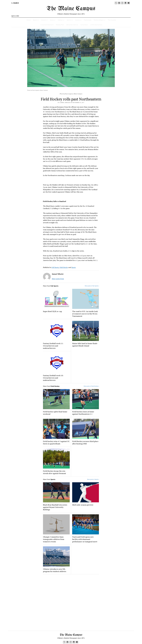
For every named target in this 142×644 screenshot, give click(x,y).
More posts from (58, 279)
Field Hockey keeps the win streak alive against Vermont (54, 472)
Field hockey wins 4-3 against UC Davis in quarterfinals (56, 442)
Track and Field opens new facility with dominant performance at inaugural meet (85, 539)
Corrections (84, 25)
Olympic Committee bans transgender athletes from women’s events (54, 539)
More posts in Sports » (93, 479)
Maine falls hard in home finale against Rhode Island (85, 345)
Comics (77, 20)
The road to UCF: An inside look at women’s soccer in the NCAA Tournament (85, 314)
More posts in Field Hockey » (91, 386)
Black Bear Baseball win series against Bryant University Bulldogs (55, 507)
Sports (69, 20)
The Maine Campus (71, 9)
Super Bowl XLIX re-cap (52, 311)
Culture (43, 20)
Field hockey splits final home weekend (55, 413)
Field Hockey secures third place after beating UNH (85, 442)
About (35, 20)
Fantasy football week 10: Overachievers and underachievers (53, 378)
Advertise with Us (72, 25)
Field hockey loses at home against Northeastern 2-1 (83, 413)
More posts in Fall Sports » (92, 286)
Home (29, 20)
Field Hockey (64, 267)
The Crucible (112, 20)
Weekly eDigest (99, 20)
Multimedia (88, 20)
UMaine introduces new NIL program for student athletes (55, 570)
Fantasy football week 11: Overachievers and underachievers (53, 346)
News (52, 20)
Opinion (60, 20)
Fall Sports (55, 267)
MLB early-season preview (83, 505)
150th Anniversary (96, 25)
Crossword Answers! (47, 25)
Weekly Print (60, 25)
